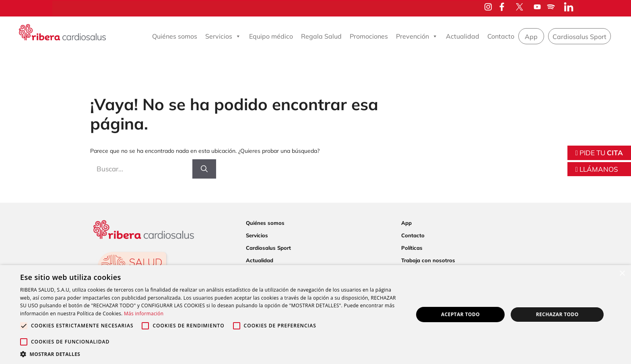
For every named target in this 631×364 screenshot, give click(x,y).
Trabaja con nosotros (428, 260)
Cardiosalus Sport (579, 37)
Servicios (223, 36)
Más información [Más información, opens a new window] (144, 314)
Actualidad (463, 36)
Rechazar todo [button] (557, 314)
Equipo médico (271, 36)
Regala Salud (321, 36)
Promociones (369, 36)
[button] (211, 354)
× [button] (622, 274)
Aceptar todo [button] (460, 314)
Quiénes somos (175, 36)
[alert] (315, 315)
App (531, 37)
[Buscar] (204, 169)
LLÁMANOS (597, 169)
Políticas (412, 248)
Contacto (501, 36)
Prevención (417, 36)
